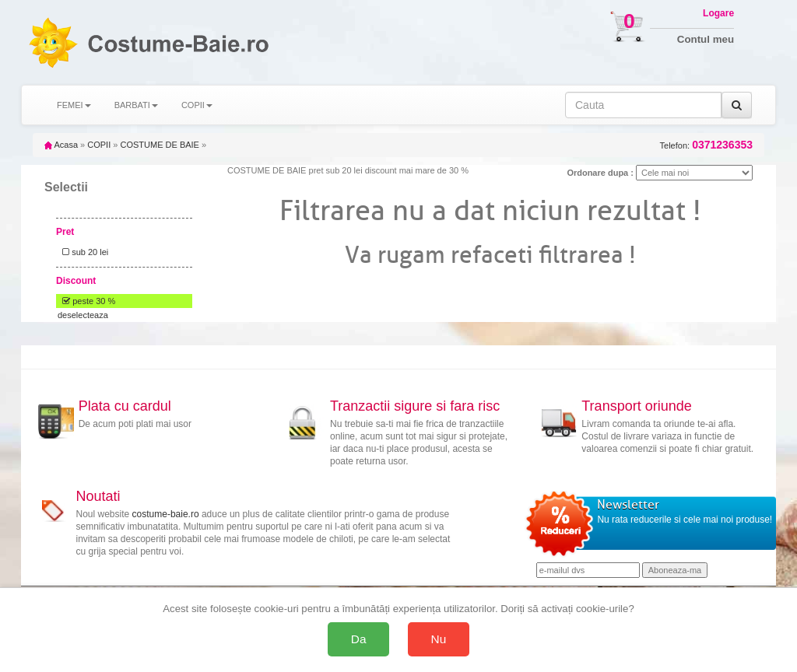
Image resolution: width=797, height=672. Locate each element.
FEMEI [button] (74, 105)
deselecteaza (83, 315)
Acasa (61, 145)
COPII (99, 145)
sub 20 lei (83, 252)
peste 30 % (86, 301)
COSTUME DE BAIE (159, 145)
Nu (439, 639)
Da (359, 639)
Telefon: (706, 145)
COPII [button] (197, 105)
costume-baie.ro (166, 514)
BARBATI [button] (136, 105)
